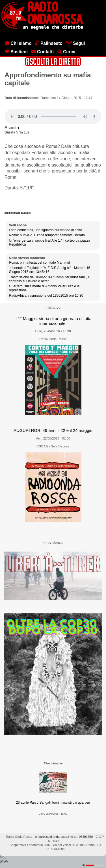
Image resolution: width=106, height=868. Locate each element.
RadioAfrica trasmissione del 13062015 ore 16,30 (46, 296)
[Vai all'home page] (42, 29)
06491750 (86, 837)
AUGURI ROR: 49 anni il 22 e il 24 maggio (53, 430)
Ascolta (12, 128)
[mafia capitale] (22, 213)
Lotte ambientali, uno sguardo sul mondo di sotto (46, 230)
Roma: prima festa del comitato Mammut (40, 263)
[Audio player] (53, 117)
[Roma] (9, 213)
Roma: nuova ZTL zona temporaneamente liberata (47, 235)
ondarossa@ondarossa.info (54, 837)
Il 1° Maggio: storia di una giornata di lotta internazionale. (53, 321)
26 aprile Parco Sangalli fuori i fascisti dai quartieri (53, 803)
